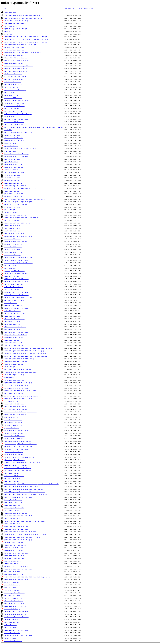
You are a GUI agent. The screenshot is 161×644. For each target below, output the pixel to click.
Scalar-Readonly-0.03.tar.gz (15, 63)
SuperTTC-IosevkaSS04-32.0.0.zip (16, 71)
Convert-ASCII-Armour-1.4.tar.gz (16, 21)
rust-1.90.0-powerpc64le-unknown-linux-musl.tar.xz (23, 489)
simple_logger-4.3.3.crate (14, 508)
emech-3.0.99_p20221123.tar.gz (15, 204)
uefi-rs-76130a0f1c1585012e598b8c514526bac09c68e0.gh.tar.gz (27, 577)
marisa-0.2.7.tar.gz (11, 340)
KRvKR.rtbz (8, 34)
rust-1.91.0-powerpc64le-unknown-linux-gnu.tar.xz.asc (25, 492)
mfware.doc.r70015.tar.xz (13, 345)
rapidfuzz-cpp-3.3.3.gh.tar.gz (15, 465)
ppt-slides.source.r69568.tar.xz (16, 431)
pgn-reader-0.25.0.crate (13, 423)
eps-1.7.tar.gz (9, 210)
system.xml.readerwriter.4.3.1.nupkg (18, 540)
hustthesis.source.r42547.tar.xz (16, 295)
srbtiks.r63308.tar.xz (12, 518)
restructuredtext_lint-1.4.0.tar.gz (17, 468)
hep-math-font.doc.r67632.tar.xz (16, 282)
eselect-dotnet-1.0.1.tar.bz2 (15, 215)
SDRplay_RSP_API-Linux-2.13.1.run (17, 58)
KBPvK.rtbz (8, 31)
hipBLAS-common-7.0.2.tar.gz (15, 284)
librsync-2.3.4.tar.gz (12, 321)
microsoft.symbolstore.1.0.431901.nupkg (19, 359)
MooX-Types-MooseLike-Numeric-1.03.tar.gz (20, 45)
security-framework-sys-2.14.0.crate (18, 497)
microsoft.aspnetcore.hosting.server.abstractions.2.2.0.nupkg (28, 348)
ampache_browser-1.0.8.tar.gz (15, 90)
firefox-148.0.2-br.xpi (13, 228)
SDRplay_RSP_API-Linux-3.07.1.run (17, 61)
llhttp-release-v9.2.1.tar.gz (15, 327)
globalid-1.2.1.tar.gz (12, 255)
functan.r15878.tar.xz (12, 239)
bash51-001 (8, 130)
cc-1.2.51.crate (10, 151)
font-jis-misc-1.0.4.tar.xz (14, 234)
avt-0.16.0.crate (10, 116)
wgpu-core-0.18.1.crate (13, 596)
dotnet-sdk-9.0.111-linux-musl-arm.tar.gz (20, 188)
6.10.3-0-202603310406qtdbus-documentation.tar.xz (23, 18)
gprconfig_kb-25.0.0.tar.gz (14, 271)
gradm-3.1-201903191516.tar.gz (15, 274)
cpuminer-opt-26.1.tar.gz (13, 167)
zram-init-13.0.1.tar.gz (13, 641)
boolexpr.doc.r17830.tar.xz (14, 140)
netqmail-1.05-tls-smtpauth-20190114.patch (20, 372)
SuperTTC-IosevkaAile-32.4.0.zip (16, 69)
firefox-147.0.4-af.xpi (13, 226)
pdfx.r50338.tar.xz (11, 417)
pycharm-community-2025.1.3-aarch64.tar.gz (20, 444)
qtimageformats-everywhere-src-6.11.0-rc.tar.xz (22, 463)
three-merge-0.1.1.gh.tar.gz (15, 550)
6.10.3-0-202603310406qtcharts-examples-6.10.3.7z (23, 15)
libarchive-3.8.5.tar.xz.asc (15, 313)
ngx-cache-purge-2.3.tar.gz (14, 375)
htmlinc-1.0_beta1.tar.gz (13, 287)
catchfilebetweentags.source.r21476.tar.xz (20, 148)
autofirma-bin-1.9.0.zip (13, 111)
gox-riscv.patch (10, 266)
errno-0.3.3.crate (11, 212)
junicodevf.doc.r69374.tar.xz (15, 305)
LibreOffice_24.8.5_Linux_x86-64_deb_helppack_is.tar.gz (25, 37)
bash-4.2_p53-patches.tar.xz (15, 124)
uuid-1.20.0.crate (11, 588)
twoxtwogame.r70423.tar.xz (14, 574)
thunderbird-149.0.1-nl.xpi (14, 558)
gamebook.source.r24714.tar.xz (15, 242)
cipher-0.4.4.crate (11, 162)
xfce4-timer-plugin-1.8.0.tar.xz (16, 617)
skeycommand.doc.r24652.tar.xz (15, 513)
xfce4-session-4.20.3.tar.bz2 (15, 614)
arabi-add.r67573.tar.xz (13, 98)
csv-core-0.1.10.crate (12, 175)
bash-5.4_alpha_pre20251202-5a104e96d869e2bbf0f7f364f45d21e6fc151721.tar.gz (33, 127)
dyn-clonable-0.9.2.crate (13, 194)
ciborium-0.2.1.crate (12, 159)
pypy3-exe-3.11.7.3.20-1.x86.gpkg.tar (18, 447)
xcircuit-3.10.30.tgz (12, 609)
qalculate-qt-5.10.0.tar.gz (14, 460)
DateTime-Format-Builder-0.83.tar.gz (18, 23)
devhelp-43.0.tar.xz (11, 180)
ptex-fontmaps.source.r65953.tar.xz (17, 441)
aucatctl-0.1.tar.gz (11, 109)
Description (88, 8)
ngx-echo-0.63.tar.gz (12, 377)
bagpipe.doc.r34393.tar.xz (14, 122)
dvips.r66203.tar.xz (11, 191)
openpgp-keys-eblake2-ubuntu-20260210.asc (20, 391)
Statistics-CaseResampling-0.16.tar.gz (19, 66)
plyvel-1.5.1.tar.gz (11, 428)
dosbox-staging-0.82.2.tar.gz (15, 186)
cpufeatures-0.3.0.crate (13, 164)
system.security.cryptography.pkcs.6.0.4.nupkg (22, 537)
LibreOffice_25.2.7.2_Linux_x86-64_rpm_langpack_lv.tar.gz (26, 39)
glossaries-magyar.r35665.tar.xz (16, 260)
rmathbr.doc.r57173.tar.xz (14, 476)
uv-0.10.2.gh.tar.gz (11, 590)
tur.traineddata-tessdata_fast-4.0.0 (18, 569)
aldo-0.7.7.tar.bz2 (11, 87)
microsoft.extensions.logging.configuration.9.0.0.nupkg (25, 353)
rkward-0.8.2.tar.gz (11, 473)
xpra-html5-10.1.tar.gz (13, 622)
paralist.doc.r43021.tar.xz (14, 404)
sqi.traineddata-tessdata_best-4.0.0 (18, 516)
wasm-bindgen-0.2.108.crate (14, 593)
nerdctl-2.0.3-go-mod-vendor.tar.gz (17, 369)
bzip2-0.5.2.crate (11, 143)
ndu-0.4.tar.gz (9, 367)
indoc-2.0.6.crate (11, 303)
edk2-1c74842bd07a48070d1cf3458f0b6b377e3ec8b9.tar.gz (25, 199)
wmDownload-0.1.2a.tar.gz (13, 601)
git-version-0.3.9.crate (13, 252)
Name (5, 8)
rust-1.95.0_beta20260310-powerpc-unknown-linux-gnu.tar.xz (27, 494)
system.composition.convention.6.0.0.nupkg (20, 532)
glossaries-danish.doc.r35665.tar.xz (18, 258)
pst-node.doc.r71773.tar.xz (14, 436)
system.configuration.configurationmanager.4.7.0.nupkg (25, 534)
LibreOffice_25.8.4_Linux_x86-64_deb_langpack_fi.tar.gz (25, 42)
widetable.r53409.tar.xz (13, 598)
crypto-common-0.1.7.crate (14, 172)
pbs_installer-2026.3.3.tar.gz (15, 409)
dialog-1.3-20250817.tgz (13, 183)
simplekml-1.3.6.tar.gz (13, 510)
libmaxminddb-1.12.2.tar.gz (14, 319)
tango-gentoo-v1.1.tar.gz (13, 542)
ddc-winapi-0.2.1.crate (13, 178)
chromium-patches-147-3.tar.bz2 (16, 156)
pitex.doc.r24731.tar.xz (13, 425)
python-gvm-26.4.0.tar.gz (13, 455)
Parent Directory (10, 13)
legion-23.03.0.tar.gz (12, 311)
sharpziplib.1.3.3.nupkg (13, 500)
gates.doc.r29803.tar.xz (13, 244)
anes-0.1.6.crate (10, 93)
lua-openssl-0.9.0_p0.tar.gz (15, 337)
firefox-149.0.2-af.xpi (13, 231)
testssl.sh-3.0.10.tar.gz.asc (15, 545)
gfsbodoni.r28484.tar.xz (13, 247)
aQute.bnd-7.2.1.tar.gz (13, 82)
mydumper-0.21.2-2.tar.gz (13, 364)
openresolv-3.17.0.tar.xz (13, 393)
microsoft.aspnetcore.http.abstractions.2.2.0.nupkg (24, 351)
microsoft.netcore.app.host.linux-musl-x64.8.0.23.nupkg (25, 356)
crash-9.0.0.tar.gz (11, 170)
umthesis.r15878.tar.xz (13, 582)
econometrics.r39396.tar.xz (14, 196)
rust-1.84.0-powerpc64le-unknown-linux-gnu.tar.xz (23, 486)
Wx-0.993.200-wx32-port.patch (15, 77)
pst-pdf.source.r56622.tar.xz (15, 439)
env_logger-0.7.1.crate (13, 207)
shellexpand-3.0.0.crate (13, 502)
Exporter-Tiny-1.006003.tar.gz (15, 29)
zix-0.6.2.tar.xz (10, 638)
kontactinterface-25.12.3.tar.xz (16, 308)
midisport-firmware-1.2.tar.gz (15, 361)
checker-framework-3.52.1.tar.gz (16, 154)
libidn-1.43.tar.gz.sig (13, 316)
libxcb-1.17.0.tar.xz (12, 324)
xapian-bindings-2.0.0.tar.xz (15, 606)
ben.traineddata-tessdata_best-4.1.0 (18, 132)
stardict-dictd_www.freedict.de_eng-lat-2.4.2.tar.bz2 (25, 521)
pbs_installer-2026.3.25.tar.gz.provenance (20, 412)
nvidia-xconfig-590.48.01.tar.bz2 (17, 385)
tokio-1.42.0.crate (11, 564)
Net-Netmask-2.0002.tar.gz (14, 50)
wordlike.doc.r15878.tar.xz (14, 604)
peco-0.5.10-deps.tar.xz (13, 420)
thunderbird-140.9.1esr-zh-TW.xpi (17, 553)
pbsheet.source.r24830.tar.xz (15, 415)
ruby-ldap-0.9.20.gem (12, 478)
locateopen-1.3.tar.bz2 (13, 329)
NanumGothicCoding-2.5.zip (14, 47)
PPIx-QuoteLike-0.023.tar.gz (15, 55)
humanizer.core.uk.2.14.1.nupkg (16, 292)
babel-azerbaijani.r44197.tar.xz (16, 119)
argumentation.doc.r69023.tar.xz (16, 101)
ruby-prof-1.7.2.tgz (11, 481)
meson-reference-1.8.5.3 (13, 343)
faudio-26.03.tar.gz (11, 220)
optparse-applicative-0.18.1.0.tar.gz (18, 399)
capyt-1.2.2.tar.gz (11, 146)
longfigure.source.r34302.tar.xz (16, 332)
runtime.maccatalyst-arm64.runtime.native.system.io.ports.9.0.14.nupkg (31, 484)
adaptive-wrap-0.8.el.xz (13, 85)
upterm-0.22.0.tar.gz (12, 585)
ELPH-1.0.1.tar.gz (11, 26)
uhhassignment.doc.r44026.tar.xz (16, 580)
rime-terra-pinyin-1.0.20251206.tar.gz (19, 470)
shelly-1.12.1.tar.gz (12, 505)
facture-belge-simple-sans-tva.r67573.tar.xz (21, 218)
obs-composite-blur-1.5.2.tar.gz (16, 388)
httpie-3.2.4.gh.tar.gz (13, 289)
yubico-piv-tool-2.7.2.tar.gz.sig (17, 630)
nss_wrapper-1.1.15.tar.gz (14, 380)
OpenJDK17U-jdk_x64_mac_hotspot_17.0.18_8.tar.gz (23, 53)
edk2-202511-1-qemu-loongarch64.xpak (18, 202)
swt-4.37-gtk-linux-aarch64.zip (16, 526)
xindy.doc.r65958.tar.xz (13, 620)
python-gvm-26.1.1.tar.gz (13, 452)
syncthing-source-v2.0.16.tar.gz (16, 529)
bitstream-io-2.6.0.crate (13, 138)
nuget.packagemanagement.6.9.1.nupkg (18, 383)
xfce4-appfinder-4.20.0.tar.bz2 (16, 612)
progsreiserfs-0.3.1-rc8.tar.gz (16, 433)
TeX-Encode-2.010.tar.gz (13, 74)
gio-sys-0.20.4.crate (12, 250)
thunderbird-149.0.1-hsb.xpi (15, 556)
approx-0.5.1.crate (11, 95)
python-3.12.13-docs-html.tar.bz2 (17, 449)
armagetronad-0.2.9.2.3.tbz (14, 103)
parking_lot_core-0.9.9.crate (15, 407)
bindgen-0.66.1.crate (12, 135)
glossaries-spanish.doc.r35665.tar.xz (18, 263)
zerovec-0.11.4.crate (12, 633)
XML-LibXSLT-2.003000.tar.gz (15, 79)
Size (81, 8)
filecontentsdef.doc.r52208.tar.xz (17, 223)
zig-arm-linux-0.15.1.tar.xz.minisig (18, 636)
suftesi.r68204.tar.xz (12, 524)
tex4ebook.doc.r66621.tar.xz (15, 548)
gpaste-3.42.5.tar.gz (12, 268)
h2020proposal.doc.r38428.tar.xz (16, 279)
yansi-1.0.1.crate (11, 628)
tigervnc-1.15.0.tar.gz (13, 561)
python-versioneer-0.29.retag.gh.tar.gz (19, 457)
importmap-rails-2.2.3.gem (14, 300)
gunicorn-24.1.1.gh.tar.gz (14, 276)
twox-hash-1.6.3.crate (12, 572)
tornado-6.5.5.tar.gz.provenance (16, 566)
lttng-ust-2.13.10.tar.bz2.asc (15, 335)
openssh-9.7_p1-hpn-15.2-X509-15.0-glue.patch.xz (23, 396)
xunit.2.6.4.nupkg (11, 625)
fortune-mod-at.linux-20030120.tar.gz (18, 236)
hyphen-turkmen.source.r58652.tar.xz (18, 297)
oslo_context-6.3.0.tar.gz (14, 401)
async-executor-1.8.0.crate (14, 106)
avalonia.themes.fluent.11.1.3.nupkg (18, 114)
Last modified (69, 8)
